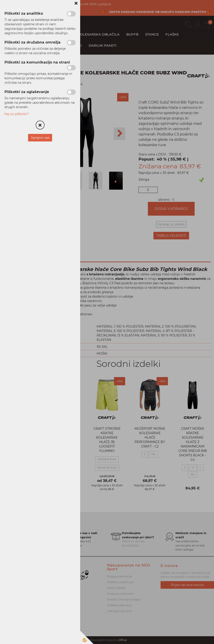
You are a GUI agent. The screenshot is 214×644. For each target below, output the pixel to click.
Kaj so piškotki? (17, 114)
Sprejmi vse (40, 138)
